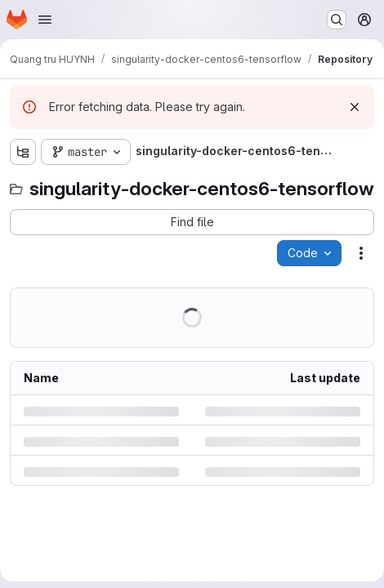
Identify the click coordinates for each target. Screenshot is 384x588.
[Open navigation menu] (45, 20)
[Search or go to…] (337, 20)
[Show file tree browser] (23, 152)
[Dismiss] (355, 107)
